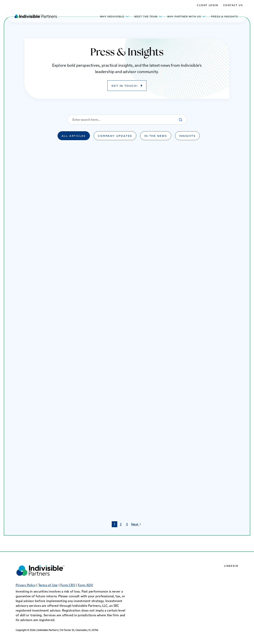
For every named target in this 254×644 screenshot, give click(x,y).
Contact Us (233, 6)
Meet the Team (148, 16)
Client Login (207, 6)
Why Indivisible (114, 16)
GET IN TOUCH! (125, 86)
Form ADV (86, 585)
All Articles (74, 136)
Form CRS (68, 585)
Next (137, 524)
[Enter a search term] (127, 120)
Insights (187, 136)
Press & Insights (224, 17)
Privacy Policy (26, 585)
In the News (156, 136)
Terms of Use (48, 585)
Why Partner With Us (186, 16)
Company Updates (115, 136)
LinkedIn (231, 566)
